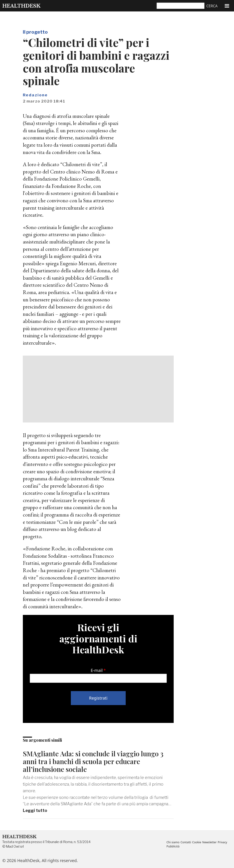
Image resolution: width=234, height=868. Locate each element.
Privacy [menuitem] (223, 843)
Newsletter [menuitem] (210, 843)
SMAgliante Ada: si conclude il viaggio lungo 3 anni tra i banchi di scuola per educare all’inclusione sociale (94, 761)
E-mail (97, 670)
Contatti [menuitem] (186, 843)
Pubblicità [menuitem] (173, 846)
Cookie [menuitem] (197, 843)
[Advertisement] (98, 389)
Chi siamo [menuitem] (173, 843)
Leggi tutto (35, 810)
